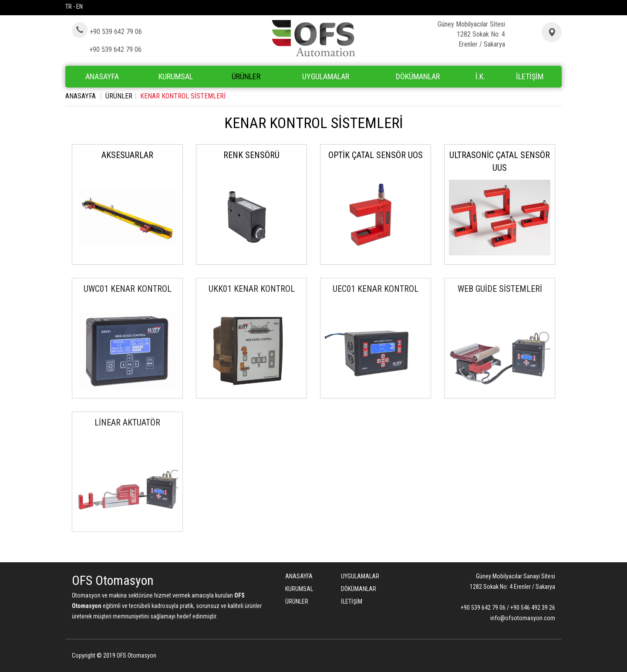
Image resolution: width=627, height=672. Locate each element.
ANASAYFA (102, 76)
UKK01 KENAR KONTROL (252, 289)
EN (79, 7)
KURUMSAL (176, 76)
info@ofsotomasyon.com (523, 618)
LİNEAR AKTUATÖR (127, 422)
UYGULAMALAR (326, 76)
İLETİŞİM (530, 76)
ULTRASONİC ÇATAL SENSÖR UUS (500, 161)
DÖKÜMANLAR (418, 76)
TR (69, 7)
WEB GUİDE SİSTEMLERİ (500, 289)
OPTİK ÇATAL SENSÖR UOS (376, 155)
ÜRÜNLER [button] (246, 76)
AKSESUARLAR (127, 155)
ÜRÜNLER (119, 96)
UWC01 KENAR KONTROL (128, 289)
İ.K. (480, 76)
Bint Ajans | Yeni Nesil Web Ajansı (541, 657)
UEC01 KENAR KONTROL (376, 289)
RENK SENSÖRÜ (251, 155)
